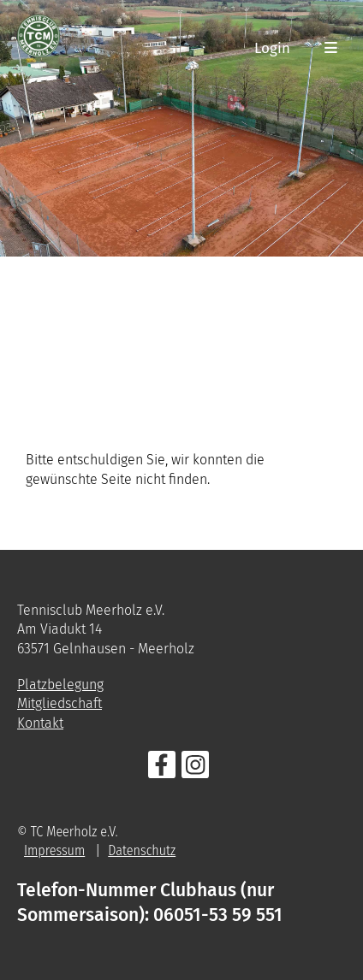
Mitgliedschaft (60, 703)
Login (272, 48)
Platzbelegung (60, 685)
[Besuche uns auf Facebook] (162, 769)
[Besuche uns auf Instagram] (195, 769)
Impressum (54, 850)
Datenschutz (142, 850)
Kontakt (40, 723)
